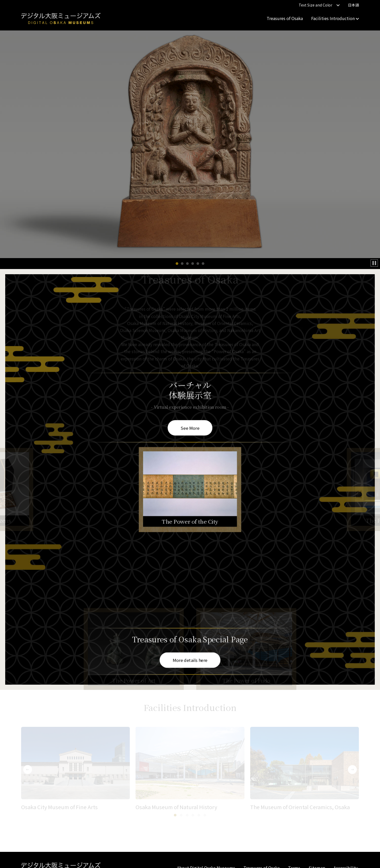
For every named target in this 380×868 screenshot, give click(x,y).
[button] (177, 264)
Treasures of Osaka (285, 18)
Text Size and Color (319, 5)
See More (190, 427)
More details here (190, 660)
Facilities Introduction (335, 18)
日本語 (353, 5)
